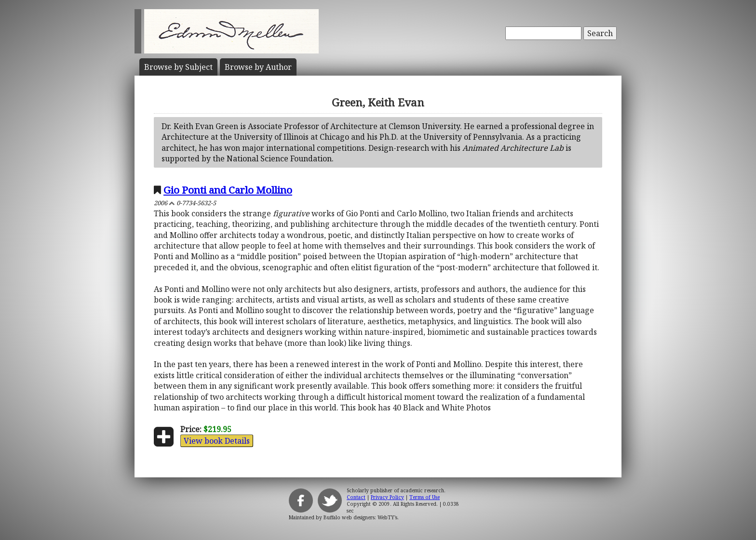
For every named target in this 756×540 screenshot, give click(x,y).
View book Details (217, 441)
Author (258, 67)
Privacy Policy (387, 497)
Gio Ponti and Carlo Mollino (228, 190)
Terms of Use (425, 497)
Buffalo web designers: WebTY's (360, 517)
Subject (178, 67)
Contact (356, 497)
